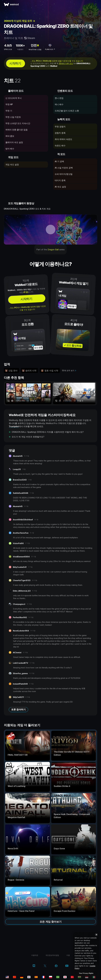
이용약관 (35, 955)
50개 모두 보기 (68, 370)
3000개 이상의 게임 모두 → (19, 21)
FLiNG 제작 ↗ (50, 49)
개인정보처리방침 (52, 955)
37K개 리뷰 (8, 49)
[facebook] (56, 966)
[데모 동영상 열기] (50, 229)
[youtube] (67, 966)
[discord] (34, 966)
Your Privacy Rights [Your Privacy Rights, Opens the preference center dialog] (86, 973)
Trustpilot (14, 426)
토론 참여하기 (18, 710)
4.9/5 (8, 45)
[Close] (96, 935)
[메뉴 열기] (96, 4)
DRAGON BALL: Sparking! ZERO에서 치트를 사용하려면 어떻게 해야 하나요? (48, 432)
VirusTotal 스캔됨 (35, 49)
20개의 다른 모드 (66, 63)
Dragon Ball (53, 250)
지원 (68, 955)
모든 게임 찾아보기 (51, 922)
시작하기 (15, 63)
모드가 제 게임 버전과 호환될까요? (28, 437)
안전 (35, 45)
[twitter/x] (45, 966)
